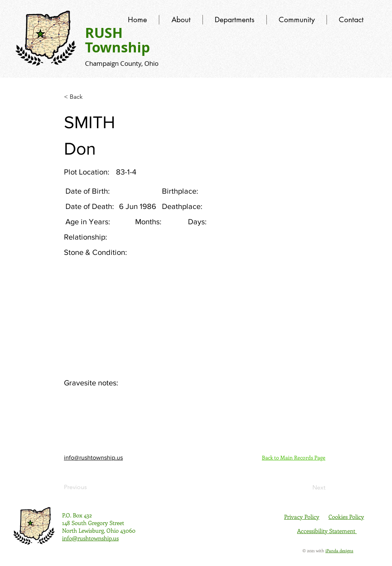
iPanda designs (339, 551)
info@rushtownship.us (93, 458)
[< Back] (89, 97)
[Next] (306, 488)
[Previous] (89, 487)
